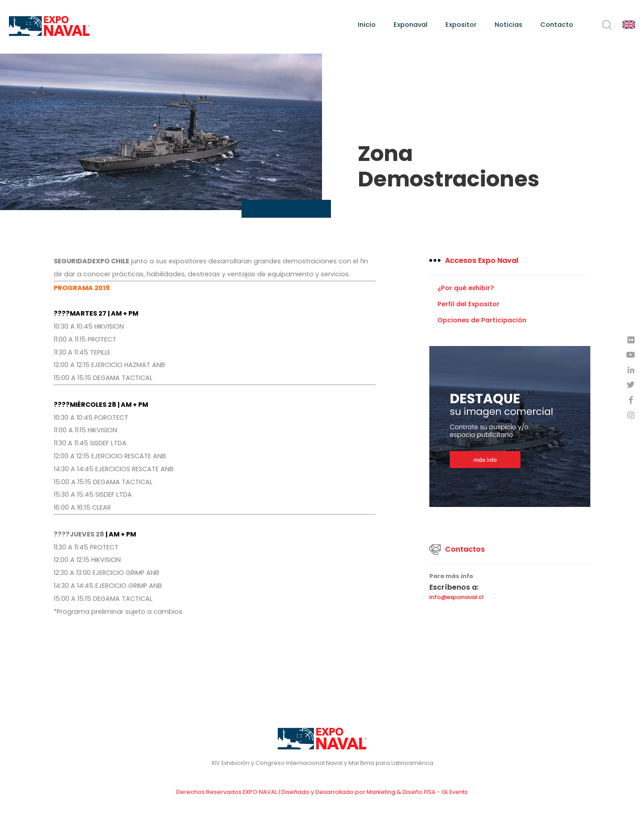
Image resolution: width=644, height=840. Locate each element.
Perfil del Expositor (468, 304)
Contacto (557, 25)
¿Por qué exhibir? (466, 288)
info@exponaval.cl (456, 597)
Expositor (461, 25)
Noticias (508, 25)
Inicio (367, 25)
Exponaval (411, 25)
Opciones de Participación (482, 320)
